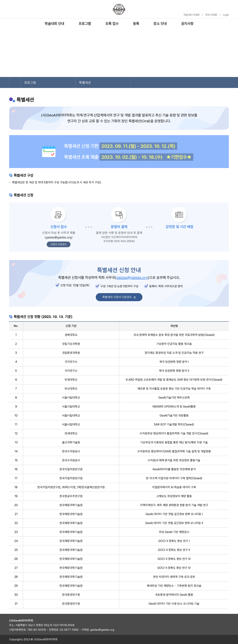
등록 (136, 24)
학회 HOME (211, 15)
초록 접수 (112, 24)
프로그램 (85, 24)
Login (226, 15)
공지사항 (187, 24)
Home (15, 82)
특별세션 (85, 83)
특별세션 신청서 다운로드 (117, 297)
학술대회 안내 (54, 24)
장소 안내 (160, 24)
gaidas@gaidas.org (59, 237)
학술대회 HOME (192, 15)
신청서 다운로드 (59, 244)
